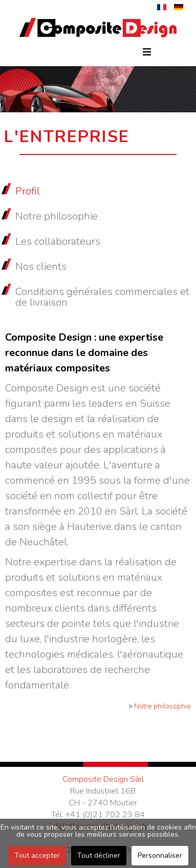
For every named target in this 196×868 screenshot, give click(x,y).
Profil (28, 191)
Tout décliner (99, 855)
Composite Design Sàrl (103, 779)
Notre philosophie (57, 216)
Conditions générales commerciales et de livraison (102, 297)
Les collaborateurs (58, 241)
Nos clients (41, 267)
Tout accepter (37, 855)
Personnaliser (160, 855)
